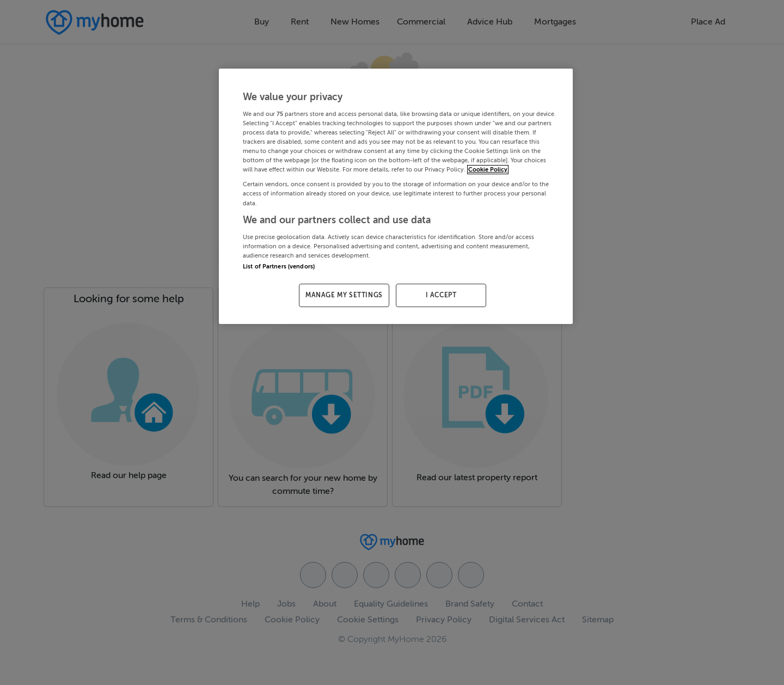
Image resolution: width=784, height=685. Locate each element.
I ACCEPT (441, 295)
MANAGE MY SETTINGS (344, 295)
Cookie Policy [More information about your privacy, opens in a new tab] (488, 170)
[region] (396, 196)
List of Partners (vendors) (279, 267)
